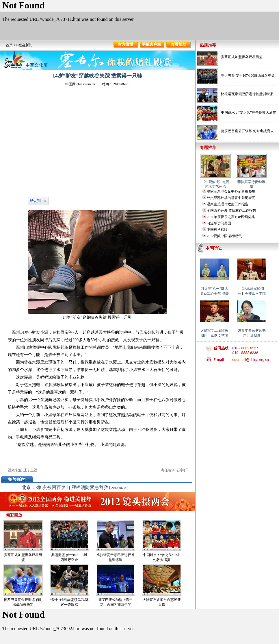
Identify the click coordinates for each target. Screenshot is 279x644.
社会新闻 (25, 45)
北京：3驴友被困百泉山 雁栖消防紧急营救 (65, 487)
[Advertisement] (237, 402)
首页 (9, 45)
